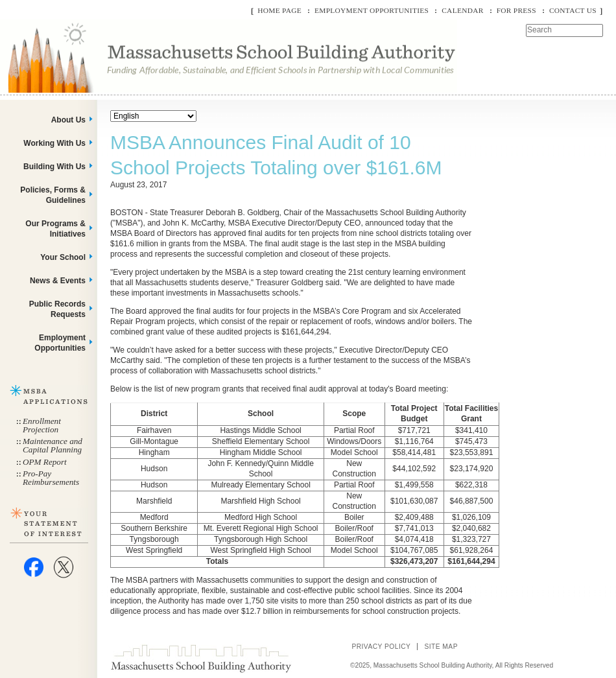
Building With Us (54, 167)
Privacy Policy (381, 647)
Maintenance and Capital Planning (53, 445)
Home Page (279, 10)
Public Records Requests (57, 309)
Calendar (462, 10)
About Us (68, 120)
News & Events (58, 281)
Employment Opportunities (372, 10)
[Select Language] (153, 116)
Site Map (441, 647)
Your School (63, 257)
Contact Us (573, 10)
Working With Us (54, 143)
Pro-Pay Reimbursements (51, 478)
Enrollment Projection (42, 425)
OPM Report (45, 462)
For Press (516, 10)
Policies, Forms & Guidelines (53, 195)
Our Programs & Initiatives (55, 229)
